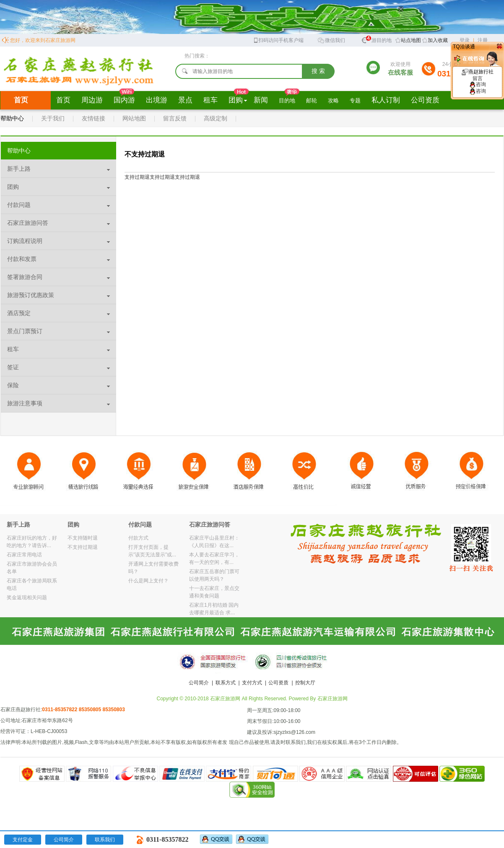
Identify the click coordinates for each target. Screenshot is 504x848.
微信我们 (331, 40)
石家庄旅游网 (333, 699)
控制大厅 (305, 683)
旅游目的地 (377, 39)
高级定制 (216, 118)
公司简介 (199, 683)
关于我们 (53, 118)
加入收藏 (438, 40)
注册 (483, 40)
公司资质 (278, 683)
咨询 (478, 84)
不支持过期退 (83, 547)
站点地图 (411, 40)
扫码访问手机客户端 (278, 40)
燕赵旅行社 (478, 75)
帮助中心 (12, 118)
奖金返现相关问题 (27, 598)
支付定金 (23, 840)
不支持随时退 (83, 538)
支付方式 (252, 683)
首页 (21, 100)
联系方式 (226, 683)
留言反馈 (175, 118)
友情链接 (94, 118)
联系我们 (105, 840)
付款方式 (138, 538)
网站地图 (134, 118)
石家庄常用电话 (24, 555)
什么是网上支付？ (148, 581)
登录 (465, 40)
